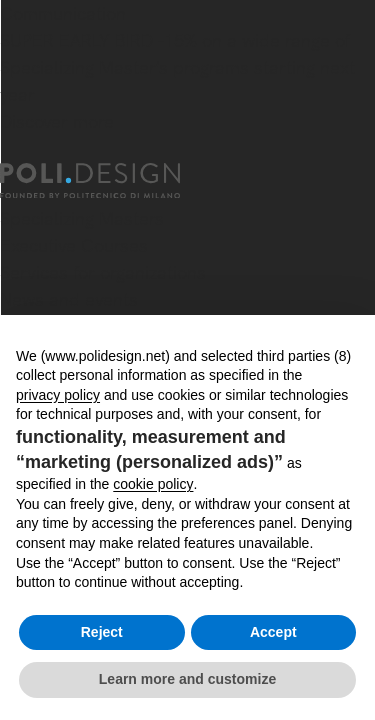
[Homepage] (108, 181)
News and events (69, 299)
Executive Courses (74, 245)
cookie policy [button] (153, 484)
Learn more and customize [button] (187, 679)
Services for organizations (103, 272)
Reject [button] (102, 632)
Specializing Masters (82, 218)
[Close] (12, 151)
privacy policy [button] (58, 395)
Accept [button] (273, 632)
